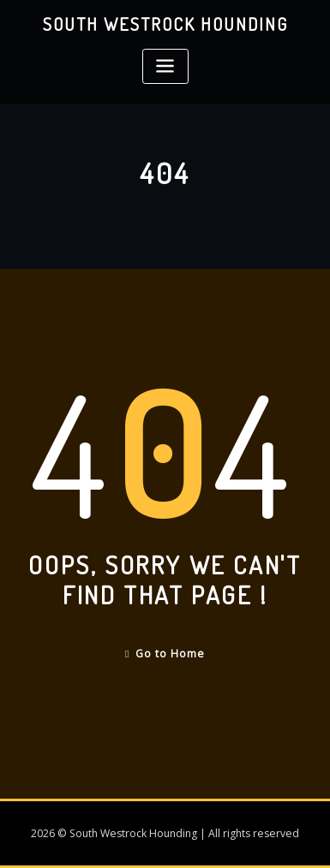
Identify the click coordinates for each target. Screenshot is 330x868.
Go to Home (165, 654)
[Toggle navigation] (165, 66)
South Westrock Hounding (165, 24)
